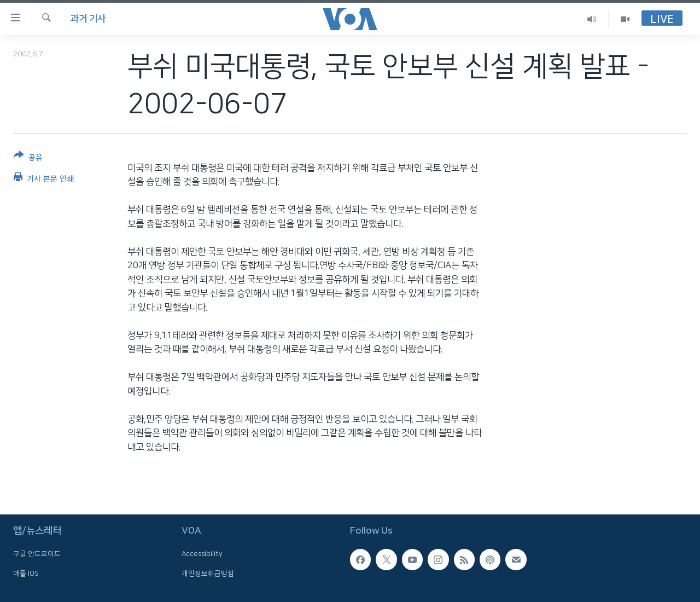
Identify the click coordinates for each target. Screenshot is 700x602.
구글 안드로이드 (37, 554)
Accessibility (202, 554)
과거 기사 (88, 19)
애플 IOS (26, 573)
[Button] (28, 158)
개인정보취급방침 (208, 573)
